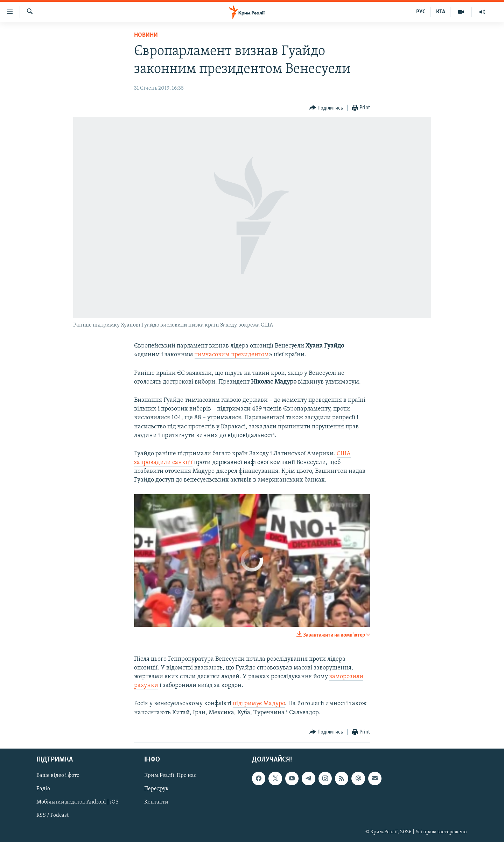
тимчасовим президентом (232, 355)
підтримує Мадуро (259, 704)
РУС (421, 12)
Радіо (43, 789)
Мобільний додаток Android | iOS (78, 802)
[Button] (326, 108)
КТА (441, 12)
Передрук (156, 789)
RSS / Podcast (52, 815)
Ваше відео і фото (58, 776)
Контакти (156, 802)
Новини (146, 35)
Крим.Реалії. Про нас (170, 776)
